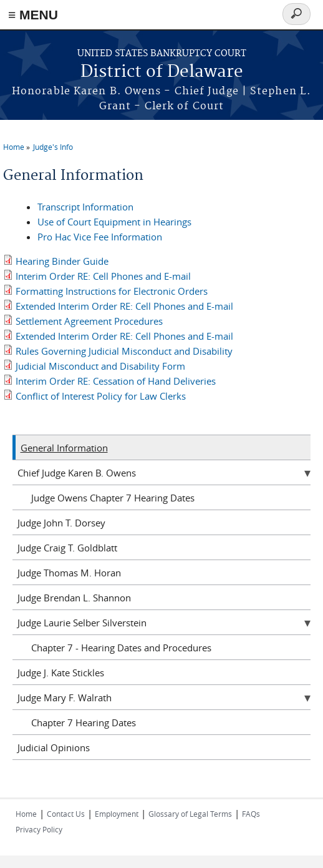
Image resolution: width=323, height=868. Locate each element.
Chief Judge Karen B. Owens (77, 473)
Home (14, 147)
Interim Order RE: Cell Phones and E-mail (103, 276)
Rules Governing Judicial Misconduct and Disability (124, 351)
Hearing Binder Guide (62, 261)
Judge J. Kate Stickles (61, 673)
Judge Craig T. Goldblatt (67, 548)
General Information (64, 448)
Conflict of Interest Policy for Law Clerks (101, 396)
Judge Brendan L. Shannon (74, 598)
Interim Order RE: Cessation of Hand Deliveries (116, 381)
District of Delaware (162, 72)
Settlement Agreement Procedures (89, 321)
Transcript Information (85, 207)
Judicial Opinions (54, 747)
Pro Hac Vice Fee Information (100, 237)
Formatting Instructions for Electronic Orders (112, 291)
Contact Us (66, 814)
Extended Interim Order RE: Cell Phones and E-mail (124, 306)
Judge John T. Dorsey (61, 523)
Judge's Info (53, 147)
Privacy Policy (39, 829)
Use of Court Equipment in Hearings (114, 222)
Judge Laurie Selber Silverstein (82, 623)
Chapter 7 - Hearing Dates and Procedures (121, 648)
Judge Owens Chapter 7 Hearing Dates (113, 498)
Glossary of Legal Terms (190, 814)
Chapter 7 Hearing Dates (84, 723)
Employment (117, 814)
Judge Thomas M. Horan (69, 573)
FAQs (251, 814)
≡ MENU (33, 15)
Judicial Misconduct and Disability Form (100, 366)
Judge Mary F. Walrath (65, 698)
